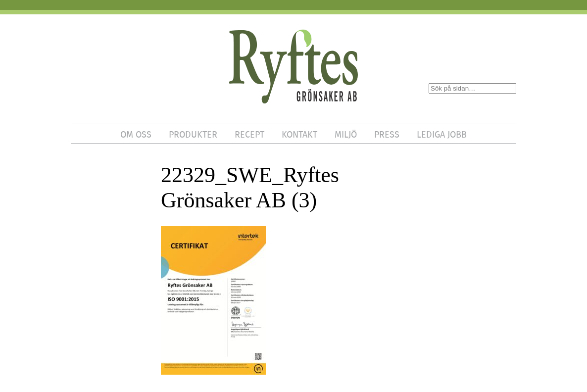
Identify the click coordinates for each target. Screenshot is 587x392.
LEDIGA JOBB (442, 135)
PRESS (387, 135)
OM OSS (136, 135)
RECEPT (249, 135)
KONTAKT (299, 135)
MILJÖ (346, 135)
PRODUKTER (193, 135)
